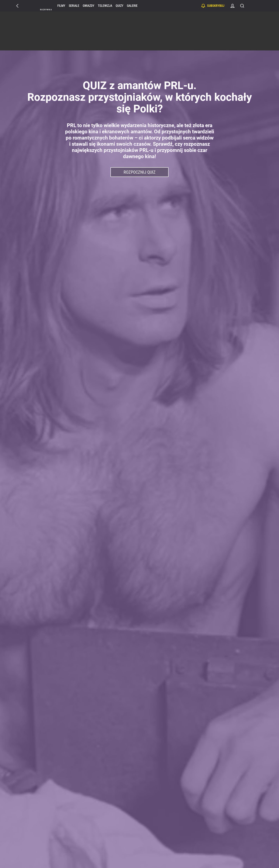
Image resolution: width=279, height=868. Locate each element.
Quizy (120, 6)
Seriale (74, 6)
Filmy (62, 6)
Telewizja (105, 6)
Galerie (132, 6)
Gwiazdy (89, 6)
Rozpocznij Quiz (140, 172)
